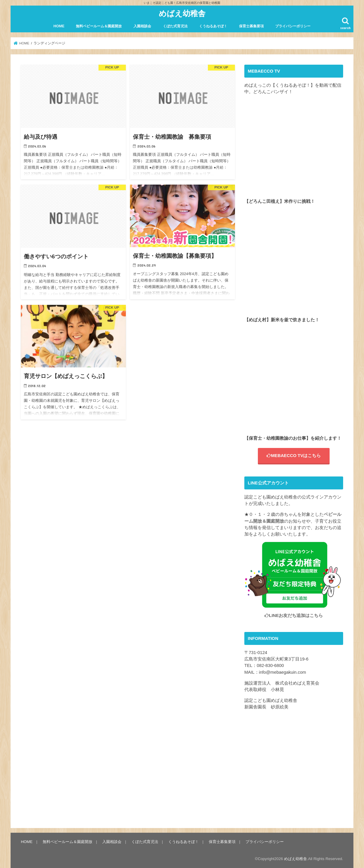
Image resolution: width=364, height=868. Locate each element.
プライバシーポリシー (293, 26)
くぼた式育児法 (175, 26)
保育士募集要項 (251, 26)
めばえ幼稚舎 (182, 13)
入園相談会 (142, 26)
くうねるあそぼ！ (213, 26)
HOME (59, 26)
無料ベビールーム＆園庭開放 (99, 26)
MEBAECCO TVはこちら (294, 456)
